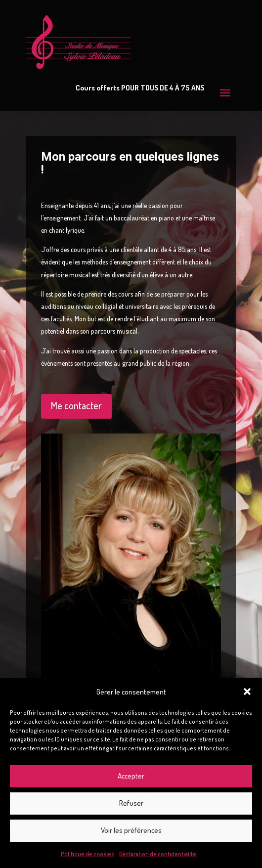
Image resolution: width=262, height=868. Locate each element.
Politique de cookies (87, 854)
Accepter (131, 776)
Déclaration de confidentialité (158, 854)
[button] (247, 692)
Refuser (131, 803)
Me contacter (76, 405)
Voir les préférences (131, 830)
